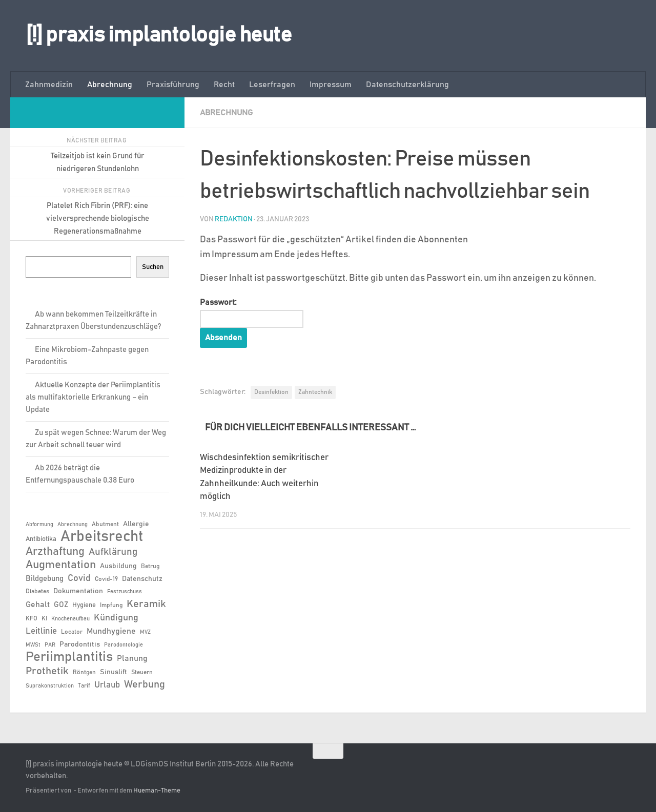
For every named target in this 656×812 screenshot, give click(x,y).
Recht (224, 85)
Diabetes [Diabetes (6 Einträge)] (37, 591)
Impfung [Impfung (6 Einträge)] (111, 605)
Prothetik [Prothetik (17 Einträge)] (47, 671)
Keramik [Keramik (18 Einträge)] (146, 604)
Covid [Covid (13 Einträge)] (79, 578)
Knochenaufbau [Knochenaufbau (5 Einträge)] (70, 619)
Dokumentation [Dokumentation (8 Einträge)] (78, 591)
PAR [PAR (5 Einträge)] (50, 645)
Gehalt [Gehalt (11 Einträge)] (38, 605)
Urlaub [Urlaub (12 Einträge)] (107, 685)
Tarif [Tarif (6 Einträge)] (84, 685)
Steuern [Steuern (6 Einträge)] (142, 672)
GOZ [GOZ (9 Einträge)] (61, 605)
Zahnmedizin (49, 85)
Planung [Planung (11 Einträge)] (132, 658)
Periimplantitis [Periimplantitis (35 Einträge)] (69, 657)
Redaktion (234, 219)
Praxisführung (173, 85)
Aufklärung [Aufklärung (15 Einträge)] (113, 552)
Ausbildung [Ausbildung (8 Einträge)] (118, 566)
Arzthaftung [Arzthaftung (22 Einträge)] (55, 551)
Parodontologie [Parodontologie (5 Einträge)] (124, 645)
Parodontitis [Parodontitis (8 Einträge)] (80, 644)
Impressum (331, 85)
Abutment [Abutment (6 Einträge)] (105, 524)
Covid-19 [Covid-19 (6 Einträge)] (106, 579)
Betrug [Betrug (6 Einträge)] (150, 566)
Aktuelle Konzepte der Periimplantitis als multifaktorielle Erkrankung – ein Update (93, 397)
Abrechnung (110, 85)
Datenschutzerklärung (407, 85)
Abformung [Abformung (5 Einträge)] (39, 525)
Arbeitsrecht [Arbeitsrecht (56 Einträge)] (102, 537)
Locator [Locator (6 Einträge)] (72, 632)
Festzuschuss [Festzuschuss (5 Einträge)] (125, 592)
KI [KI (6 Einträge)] (44, 618)
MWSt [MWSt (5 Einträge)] (33, 645)
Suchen (153, 267)
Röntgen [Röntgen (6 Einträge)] (84, 672)
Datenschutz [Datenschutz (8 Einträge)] (142, 579)
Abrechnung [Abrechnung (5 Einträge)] (73, 525)
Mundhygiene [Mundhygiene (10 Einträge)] (111, 631)
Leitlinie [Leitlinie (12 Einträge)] (41, 631)
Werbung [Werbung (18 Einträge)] (145, 684)
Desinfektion (271, 392)
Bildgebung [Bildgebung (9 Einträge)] (45, 579)
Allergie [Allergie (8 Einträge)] (136, 524)
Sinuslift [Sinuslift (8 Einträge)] (114, 672)
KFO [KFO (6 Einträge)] (32, 618)
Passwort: (252, 313)
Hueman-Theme (157, 791)
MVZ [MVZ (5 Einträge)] (145, 632)
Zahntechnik (315, 392)
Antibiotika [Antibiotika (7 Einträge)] (41, 539)
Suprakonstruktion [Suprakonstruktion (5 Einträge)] (50, 686)
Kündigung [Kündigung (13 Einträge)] (116, 618)
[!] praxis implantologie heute (159, 35)
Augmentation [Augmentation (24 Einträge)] (61, 565)
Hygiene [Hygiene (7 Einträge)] (84, 605)
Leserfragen (272, 85)
